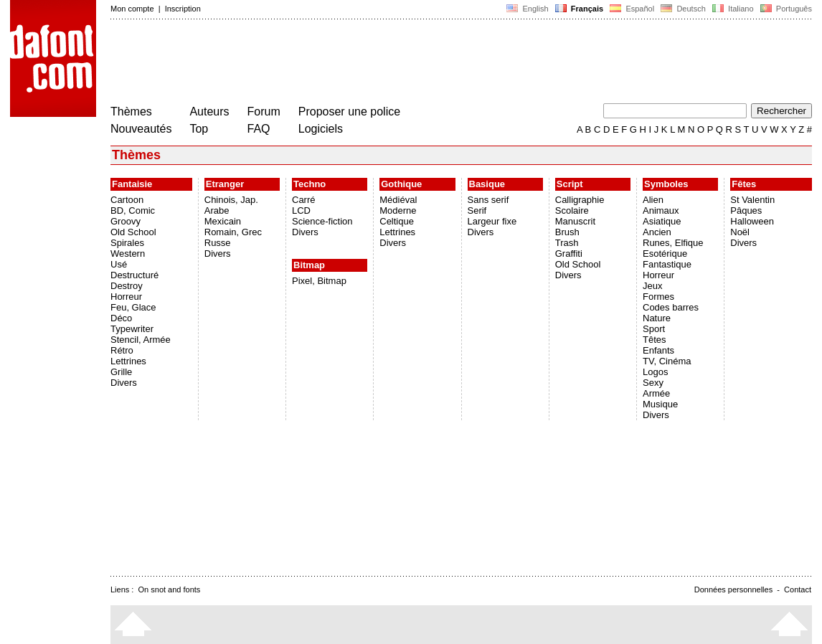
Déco (121, 318)
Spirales (127, 243)
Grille (121, 372)
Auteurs (209, 112)
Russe (218, 243)
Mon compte (132, 9)
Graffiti (569, 254)
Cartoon (127, 200)
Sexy (653, 383)
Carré (304, 200)
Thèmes (131, 112)
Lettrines (128, 361)
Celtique (397, 221)
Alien (653, 200)
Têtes (655, 340)
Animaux (661, 210)
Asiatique (662, 221)
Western (128, 254)
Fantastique (667, 264)
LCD (301, 210)
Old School (133, 232)
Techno (310, 184)
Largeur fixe (492, 221)
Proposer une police (349, 112)
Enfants (658, 350)
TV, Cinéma (667, 361)
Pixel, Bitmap (319, 281)
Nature (657, 318)
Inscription (183, 9)
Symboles (666, 184)
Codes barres (671, 307)
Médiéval (398, 200)
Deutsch (683, 9)
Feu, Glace (133, 307)
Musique (660, 404)
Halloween (752, 221)
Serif (477, 210)
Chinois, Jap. (231, 200)
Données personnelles (733, 589)
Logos (655, 372)
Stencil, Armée (141, 340)
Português (785, 9)
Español (632, 9)
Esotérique (665, 254)
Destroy (127, 286)
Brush (567, 232)
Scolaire (572, 210)
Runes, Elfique (673, 243)
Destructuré (134, 275)
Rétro (122, 350)
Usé (119, 264)
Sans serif (488, 200)
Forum (264, 112)
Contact (798, 589)
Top (199, 129)
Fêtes (744, 184)
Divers (124, 383)
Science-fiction (322, 221)
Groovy (126, 221)
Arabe (217, 210)
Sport (654, 329)
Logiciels (321, 129)
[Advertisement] (372, 63)
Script (570, 184)
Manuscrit (575, 221)
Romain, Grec (233, 232)
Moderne (398, 210)
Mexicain (223, 221)
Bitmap (309, 265)
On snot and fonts (170, 589)
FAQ (259, 129)
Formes (658, 297)
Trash (567, 243)
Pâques (746, 210)
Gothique (401, 184)
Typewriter (132, 329)
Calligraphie (580, 200)
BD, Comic (133, 210)
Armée (656, 393)
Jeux (652, 286)
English (527, 9)
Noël (740, 232)
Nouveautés (141, 129)
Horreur (126, 297)
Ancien (657, 232)
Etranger (225, 184)
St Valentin (752, 200)
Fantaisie (132, 184)
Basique (487, 184)
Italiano (733, 9)
